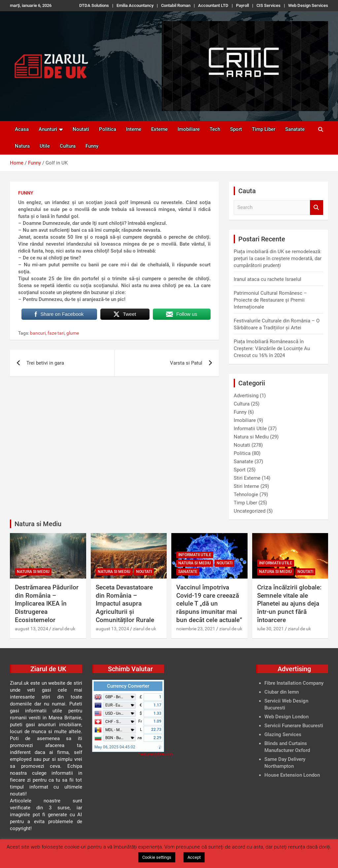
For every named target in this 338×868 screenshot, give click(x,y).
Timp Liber (264, 129)
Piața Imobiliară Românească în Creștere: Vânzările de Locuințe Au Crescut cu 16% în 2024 (272, 348)
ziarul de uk (64, 629)
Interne (134, 129)
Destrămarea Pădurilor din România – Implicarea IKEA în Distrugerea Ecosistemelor (47, 604)
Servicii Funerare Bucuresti (294, 726)
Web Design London (287, 717)
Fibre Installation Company (294, 683)
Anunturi (48, 129)
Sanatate (295, 129)
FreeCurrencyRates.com (155, 754)
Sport (236, 129)
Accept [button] (194, 857)
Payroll (242, 5)
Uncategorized (250, 511)
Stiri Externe (247, 478)
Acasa (22, 129)
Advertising (246, 396)
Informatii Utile (250, 429)
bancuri (38, 333)
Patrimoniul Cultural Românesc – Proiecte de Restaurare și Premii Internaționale (270, 300)
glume (73, 333)
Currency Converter (128, 686)
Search (317, 208)
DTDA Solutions (94, 5)
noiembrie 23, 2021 (196, 629)
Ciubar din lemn (282, 692)
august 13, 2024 (32, 629)
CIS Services (269, 5)
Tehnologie (246, 494)
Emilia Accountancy (135, 5)
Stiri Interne (246, 486)
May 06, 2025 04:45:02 (115, 747)
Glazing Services (283, 734)
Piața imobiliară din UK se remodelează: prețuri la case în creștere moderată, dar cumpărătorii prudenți (278, 258)
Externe (159, 129)
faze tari (56, 333)
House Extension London (292, 775)
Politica (108, 129)
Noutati (81, 129)
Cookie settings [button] (157, 857)
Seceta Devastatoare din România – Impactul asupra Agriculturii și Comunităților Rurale (125, 604)
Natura (22, 146)
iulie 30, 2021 (270, 629)
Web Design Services (308, 5)
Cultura (68, 146)
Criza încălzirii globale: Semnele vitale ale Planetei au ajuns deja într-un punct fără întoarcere (289, 604)
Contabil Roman (176, 5)
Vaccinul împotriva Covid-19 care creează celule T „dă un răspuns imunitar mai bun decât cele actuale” (209, 604)
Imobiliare (189, 129)
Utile (45, 146)
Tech (215, 129)
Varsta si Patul (186, 363)
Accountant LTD (213, 5)
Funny (92, 146)
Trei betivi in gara (45, 363)
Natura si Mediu (251, 437)
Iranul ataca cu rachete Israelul (268, 279)
